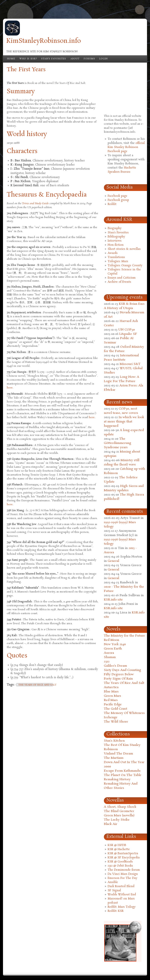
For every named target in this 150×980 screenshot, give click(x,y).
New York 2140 (115, 644)
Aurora (109, 653)
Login (103, 59)
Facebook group (118, 200)
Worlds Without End (122, 895)
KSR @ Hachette (119, 849)
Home (11, 59)
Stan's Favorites (54, 59)
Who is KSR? (28, 59)
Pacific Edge (113, 704)
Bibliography (116, 237)
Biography (115, 228)
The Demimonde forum (124, 870)
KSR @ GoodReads (120, 862)
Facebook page (117, 196)
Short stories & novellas (124, 249)
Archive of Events (119, 282)
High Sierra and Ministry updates (124, 488)
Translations (116, 257)
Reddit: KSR (116, 911)
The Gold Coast (115, 709)
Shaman (110, 657)
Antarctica (111, 687)
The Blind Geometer (119, 811)
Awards (113, 253)
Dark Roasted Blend (121, 886)
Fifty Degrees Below (119, 674)
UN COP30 (127, 330)
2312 (107, 662)
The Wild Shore (116, 722)
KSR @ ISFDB (117, 845)
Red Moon (111, 640)
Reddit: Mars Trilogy (122, 907)
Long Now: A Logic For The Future (121, 379)
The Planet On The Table (123, 775)
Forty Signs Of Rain (118, 679)
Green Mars (112, 696)
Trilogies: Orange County (125, 266)
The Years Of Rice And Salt (124, 683)
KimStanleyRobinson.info (44, 41)
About (75, 59)
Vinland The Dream (118, 754)
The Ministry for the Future (124, 636)
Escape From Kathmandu (122, 771)
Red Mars (111, 700)
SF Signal (114, 891)
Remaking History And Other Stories (121, 786)
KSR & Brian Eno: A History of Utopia (124, 306)
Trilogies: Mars (118, 261)
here (10, 388)
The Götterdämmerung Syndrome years (117, 443)
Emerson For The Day (122, 878)
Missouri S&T (130, 364)
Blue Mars (111, 692)
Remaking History (117, 779)
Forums (89, 59)
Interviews (115, 241)
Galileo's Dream (115, 666)
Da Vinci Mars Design (123, 874)
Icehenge (111, 717)
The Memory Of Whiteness (124, 713)
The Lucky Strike (117, 820)
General (113, 561)
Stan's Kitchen (114, 741)
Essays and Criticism (122, 278)
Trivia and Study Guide (35, 203)
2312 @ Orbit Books (120, 866)
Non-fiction (116, 245)
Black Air (111, 824)
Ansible (113, 882)
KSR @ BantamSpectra (123, 854)
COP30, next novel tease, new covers (121, 411)
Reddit (112, 204)
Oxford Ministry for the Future (124, 349)
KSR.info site (113, 600)
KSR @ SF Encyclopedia (124, 858)
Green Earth (113, 649)
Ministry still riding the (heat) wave (122, 462)
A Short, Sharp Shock (120, 807)
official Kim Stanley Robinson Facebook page (126, 147)
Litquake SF (128, 334)
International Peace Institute (121, 358)
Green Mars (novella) (119, 815)
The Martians (114, 758)
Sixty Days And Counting (122, 670)
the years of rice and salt (37, 685)
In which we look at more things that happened (124, 422)
